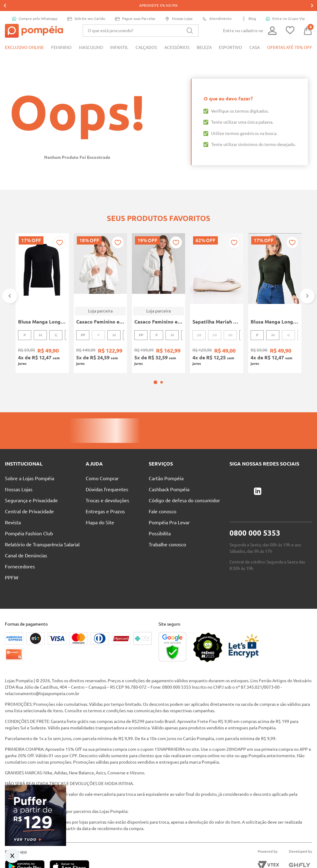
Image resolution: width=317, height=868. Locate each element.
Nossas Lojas (179, 8)
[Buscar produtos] (190, 20)
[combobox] (141, 20)
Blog (249, 8)
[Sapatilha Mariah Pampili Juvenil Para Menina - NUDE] (217, 284)
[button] (155, 355)
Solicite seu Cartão (86, 8)
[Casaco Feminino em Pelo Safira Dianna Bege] (100, 284)
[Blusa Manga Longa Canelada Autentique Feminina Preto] (42, 284)
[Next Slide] (307, 277)
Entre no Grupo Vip (285, 8)
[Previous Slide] (10, 277)
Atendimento (217, 8)
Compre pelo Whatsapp (35, 8)
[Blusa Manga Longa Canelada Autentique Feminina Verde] (275, 284)
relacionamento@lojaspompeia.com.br (42, 666)
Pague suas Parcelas (135, 8)
